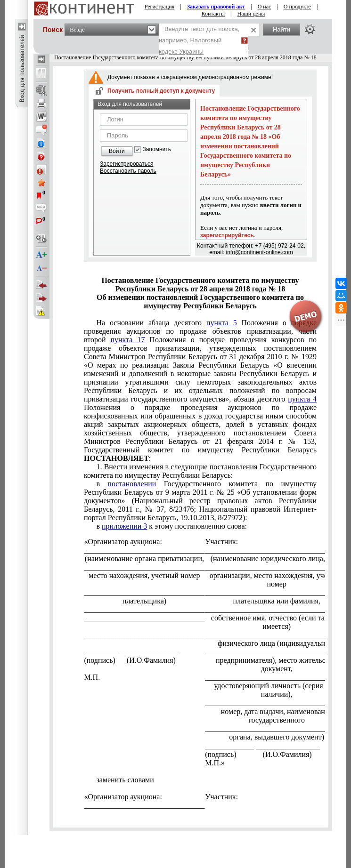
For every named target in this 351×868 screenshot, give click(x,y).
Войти (117, 151)
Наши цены (251, 14)
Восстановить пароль (128, 171)
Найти (282, 29)
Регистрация (160, 7)
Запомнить (157, 149)
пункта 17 (127, 340)
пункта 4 (302, 399)
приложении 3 (124, 526)
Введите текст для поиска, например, (199, 40)
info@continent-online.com (260, 252)
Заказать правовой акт (216, 7)
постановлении (132, 484)
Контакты (213, 14)
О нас (265, 7)
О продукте (297, 7)
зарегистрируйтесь (227, 235)
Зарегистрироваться (127, 164)
